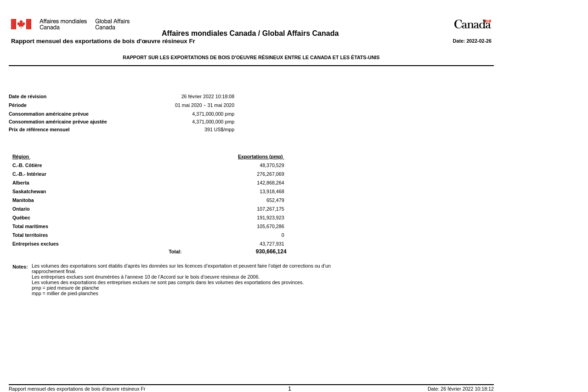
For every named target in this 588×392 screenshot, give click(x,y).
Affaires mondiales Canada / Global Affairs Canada (251, 33)
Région (21, 157)
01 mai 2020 (189, 105)
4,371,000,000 (208, 114)
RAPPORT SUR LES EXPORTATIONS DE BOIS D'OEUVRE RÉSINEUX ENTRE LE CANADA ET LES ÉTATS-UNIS (251, 57)
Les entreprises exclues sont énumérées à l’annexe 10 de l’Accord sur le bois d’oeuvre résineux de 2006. (146, 277)
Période (18, 105)
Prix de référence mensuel (39, 129)
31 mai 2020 (221, 105)
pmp (229, 114)
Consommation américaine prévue (49, 114)
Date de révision (28, 96)
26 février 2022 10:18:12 (467, 389)
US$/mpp (223, 129)
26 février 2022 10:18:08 (208, 96)
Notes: (20, 267)
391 (209, 129)
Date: (460, 41)
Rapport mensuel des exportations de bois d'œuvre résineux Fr (103, 41)
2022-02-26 (479, 41)
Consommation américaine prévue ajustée (59, 122)
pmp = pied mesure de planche (65, 288)
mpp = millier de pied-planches (65, 293)
